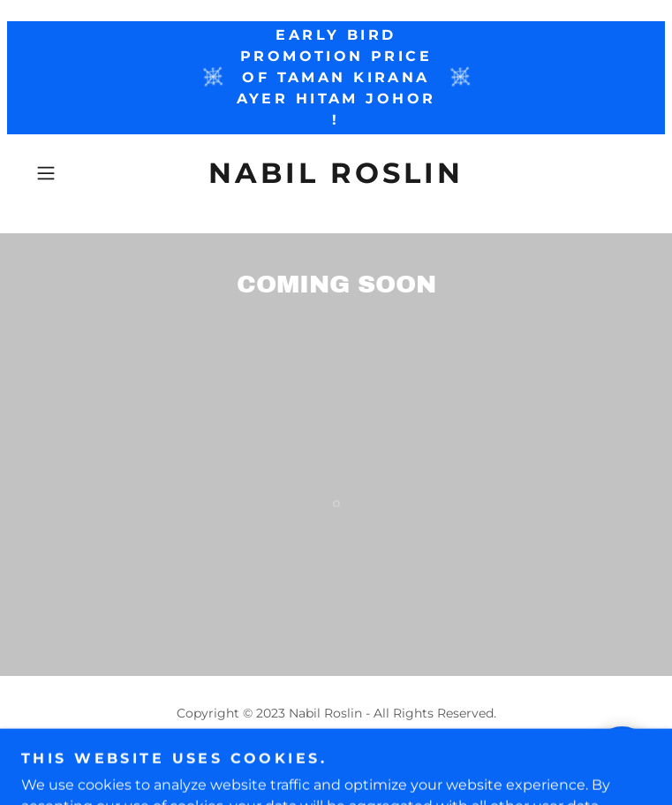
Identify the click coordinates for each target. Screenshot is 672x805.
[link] (336, 173)
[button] (75, 173)
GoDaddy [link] (374, 753)
